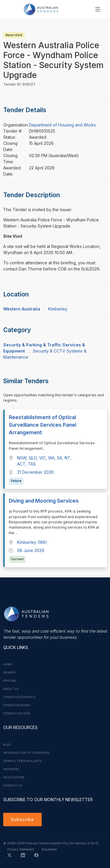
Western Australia (22, 309)
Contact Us (13, 786)
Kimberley (58, 309)
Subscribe (22, 819)
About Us (11, 689)
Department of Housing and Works (62, 125)
